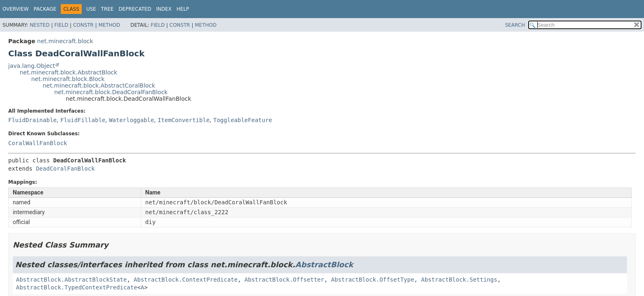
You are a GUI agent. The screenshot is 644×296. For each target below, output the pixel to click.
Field (61, 25)
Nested (39, 25)
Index (164, 9)
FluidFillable (83, 120)
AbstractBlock (324, 265)
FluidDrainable (32, 120)
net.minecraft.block (65, 41)
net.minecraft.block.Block (68, 79)
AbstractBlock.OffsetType (373, 280)
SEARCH (515, 25)
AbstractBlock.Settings (459, 280)
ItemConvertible (184, 120)
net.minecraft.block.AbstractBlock (68, 72)
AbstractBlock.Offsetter (284, 280)
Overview (16, 9)
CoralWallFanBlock (38, 143)
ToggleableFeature (243, 120)
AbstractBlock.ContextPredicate (186, 280)
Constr (83, 25)
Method (109, 25)
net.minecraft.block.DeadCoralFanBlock (111, 92)
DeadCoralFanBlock (65, 169)
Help (183, 9)
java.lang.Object (32, 66)
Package (45, 9)
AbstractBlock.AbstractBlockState (71, 280)
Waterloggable (131, 120)
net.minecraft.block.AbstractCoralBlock (99, 86)
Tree (107, 9)
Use (91, 9)
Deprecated (135, 9)
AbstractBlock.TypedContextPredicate (77, 287)
